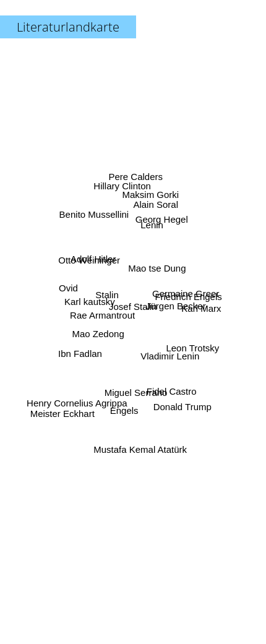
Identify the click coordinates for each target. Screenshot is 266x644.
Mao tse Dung (157, 266)
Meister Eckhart (62, 412)
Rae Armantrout (104, 316)
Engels (123, 409)
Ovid (71, 289)
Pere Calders (137, 180)
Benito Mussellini (92, 212)
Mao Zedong (97, 329)
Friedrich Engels (190, 292)
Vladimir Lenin (170, 359)
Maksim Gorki (150, 194)
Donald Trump (184, 407)
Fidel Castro (172, 396)
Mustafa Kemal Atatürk (141, 444)
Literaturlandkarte (68, 27)
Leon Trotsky (194, 349)
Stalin (106, 295)
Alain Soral (157, 207)
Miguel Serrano (135, 393)
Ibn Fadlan (80, 354)
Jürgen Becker (174, 306)
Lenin (150, 223)
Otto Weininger (88, 262)
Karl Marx (204, 307)
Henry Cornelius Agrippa (77, 403)
